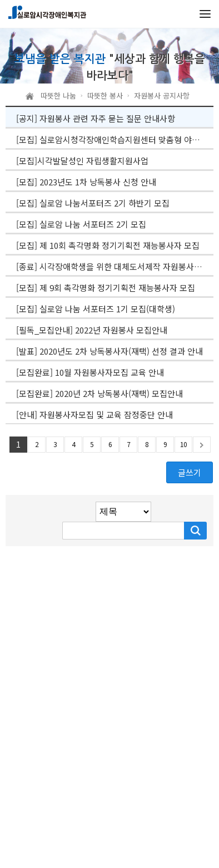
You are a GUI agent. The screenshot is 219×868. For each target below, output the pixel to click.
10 (183, 444)
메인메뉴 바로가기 (0, 0)
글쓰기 (190, 472)
